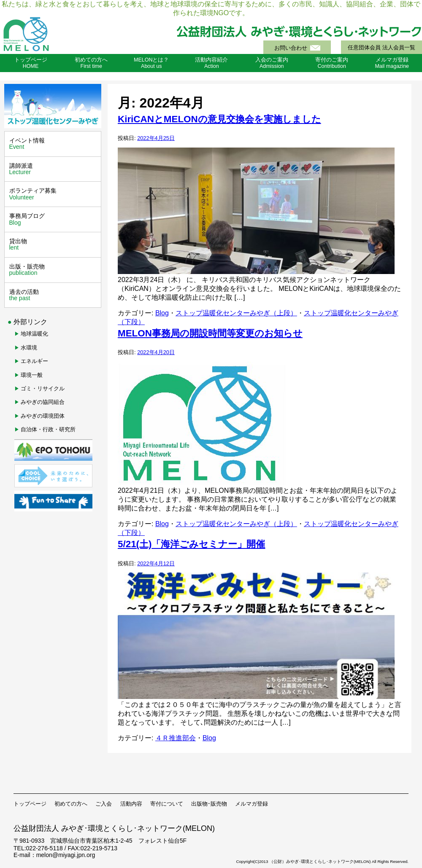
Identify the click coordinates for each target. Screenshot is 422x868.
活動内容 (131, 804)
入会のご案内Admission (272, 63)
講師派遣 (54, 169)
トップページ (30, 804)
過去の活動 (54, 295)
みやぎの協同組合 (43, 402)
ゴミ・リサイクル (43, 388)
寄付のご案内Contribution (332, 63)
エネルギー (34, 361)
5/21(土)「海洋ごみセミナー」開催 (192, 544)
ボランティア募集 (54, 194)
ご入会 (104, 804)
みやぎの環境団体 (43, 416)
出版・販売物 (54, 270)
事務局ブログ (54, 219)
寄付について (167, 804)
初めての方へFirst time (91, 63)
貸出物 (54, 245)
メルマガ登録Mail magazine (392, 63)
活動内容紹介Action (211, 63)
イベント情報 (54, 144)
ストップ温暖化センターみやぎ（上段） (236, 313)
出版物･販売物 (209, 804)
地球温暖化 (34, 334)
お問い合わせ (291, 48)
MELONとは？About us (151, 63)
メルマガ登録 (252, 804)
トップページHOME (31, 63)
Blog (162, 313)
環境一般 (32, 375)
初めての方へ (71, 804)
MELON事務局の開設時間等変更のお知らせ (210, 333)
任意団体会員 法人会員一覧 (381, 48)
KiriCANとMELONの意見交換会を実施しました (219, 119)
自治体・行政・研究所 (48, 429)
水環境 (29, 348)
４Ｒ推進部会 (176, 738)
